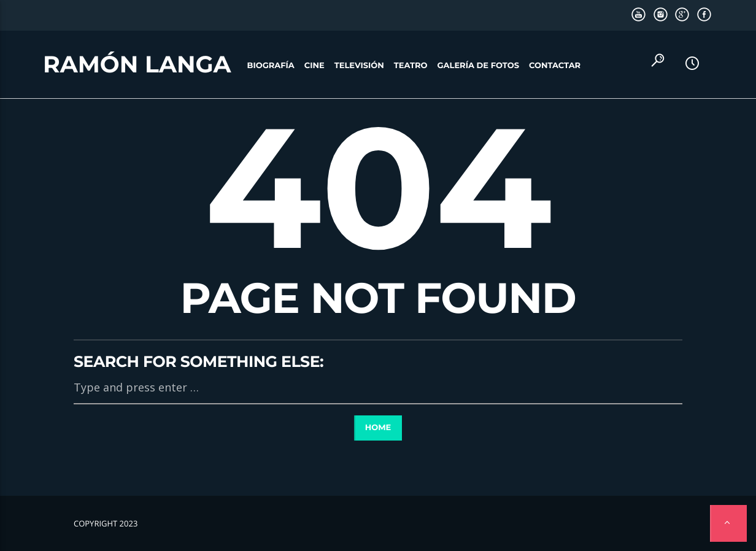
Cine (314, 66)
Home (378, 428)
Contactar (555, 66)
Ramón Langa (137, 64)
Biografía (271, 66)
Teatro (411, 66)
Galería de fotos (478, 66)
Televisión (359, 66)
